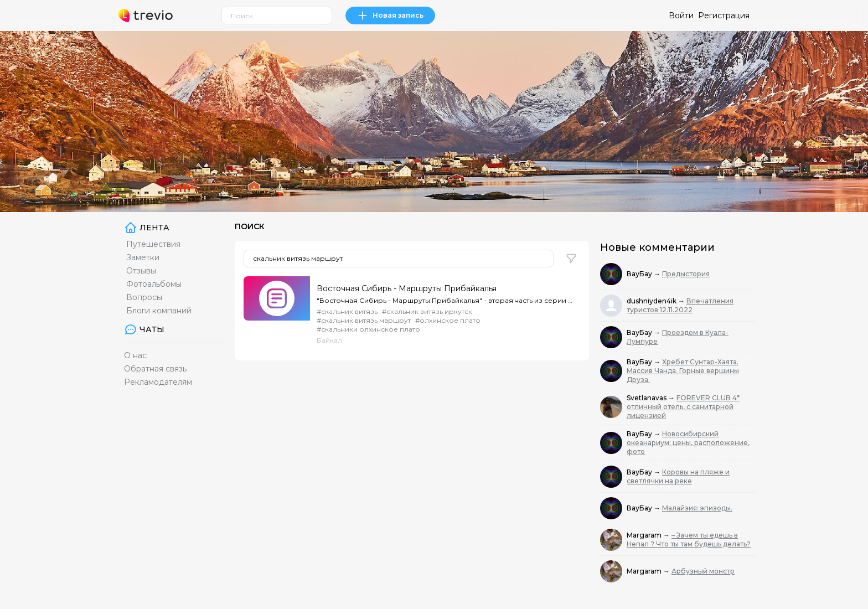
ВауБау (640, 274)
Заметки (143, 257)
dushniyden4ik (652, 301)
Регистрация (724, 16)
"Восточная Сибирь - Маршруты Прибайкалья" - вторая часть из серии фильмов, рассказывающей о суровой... (445, 300)
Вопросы (144, 297)
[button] (571, 259)
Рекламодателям (158, 382)
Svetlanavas (647, 398)
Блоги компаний (159, 311)
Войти (681, 16)
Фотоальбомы (154, 284)
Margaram (645, 535)
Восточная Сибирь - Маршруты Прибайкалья (407, 288)
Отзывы (141, 271)
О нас (135, 355)
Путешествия (153, 244)
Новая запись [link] (390, 16)
